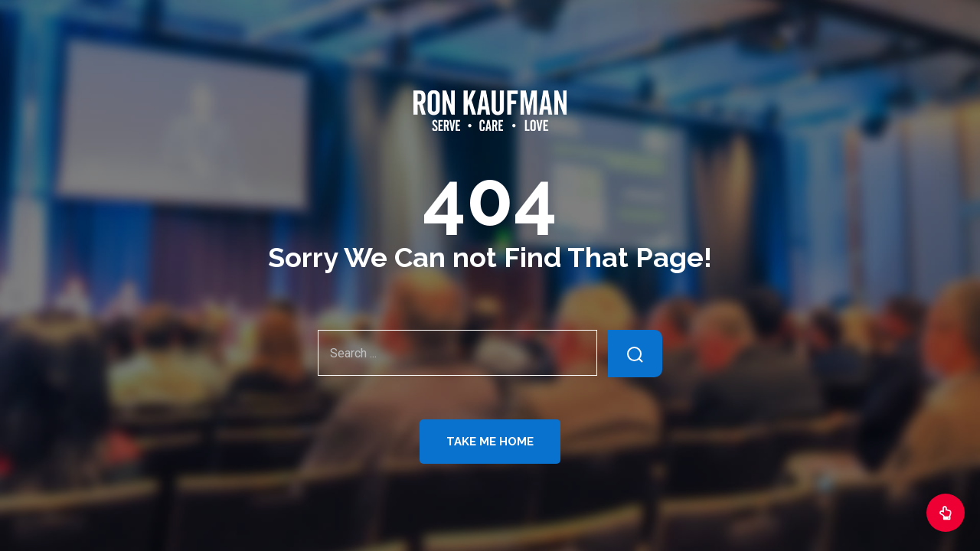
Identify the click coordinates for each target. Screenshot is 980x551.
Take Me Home (490, 442)
